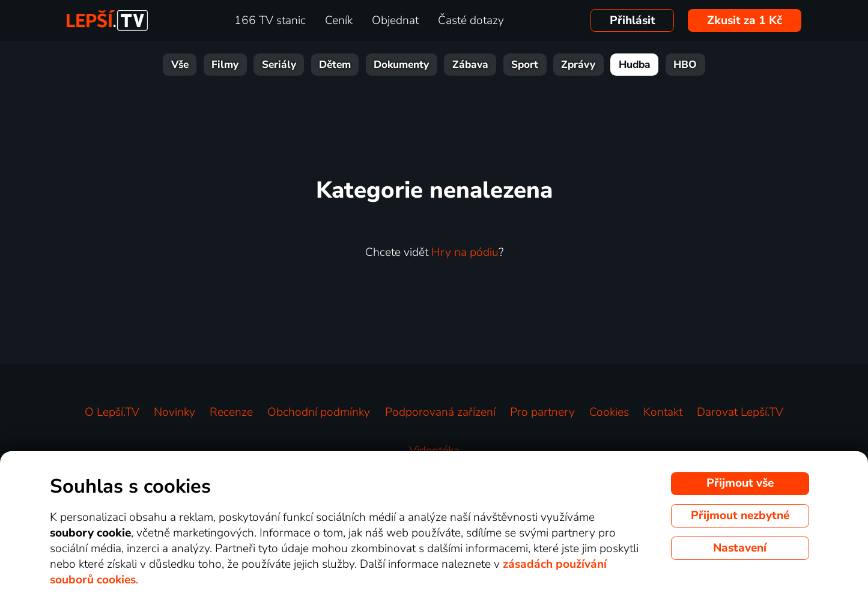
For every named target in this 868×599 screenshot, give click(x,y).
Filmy (225, 65)
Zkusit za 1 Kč (745, 20)
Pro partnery (542, 412)
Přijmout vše (740, 483)
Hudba (635, 65)
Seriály (279, 65)
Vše (180, 65)
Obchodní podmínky (319, 412)
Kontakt (663, 412)
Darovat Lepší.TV (740, 412)
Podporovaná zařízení (440, 412)
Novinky (175, 412)
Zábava (470, 65)
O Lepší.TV (112, 412)
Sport (525, 65)
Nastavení (740, 548)
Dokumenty (401, 65)
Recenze (231, 412)
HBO (685, 65)
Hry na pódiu (465, 252)
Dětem (335, 65)
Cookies (609, 412)
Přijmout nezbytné (740, 515)
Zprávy (578, 65)
